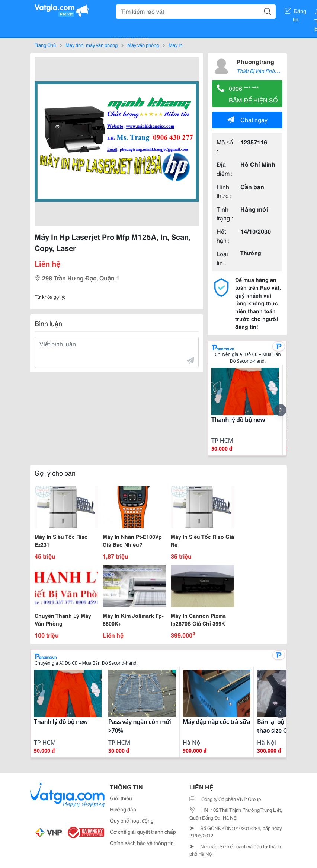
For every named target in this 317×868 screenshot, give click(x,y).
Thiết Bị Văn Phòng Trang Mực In (274, 71)
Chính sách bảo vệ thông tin (142, 843)
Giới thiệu (121, 798)
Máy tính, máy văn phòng (92, 45)
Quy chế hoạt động (132, 820)
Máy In (175, 45)
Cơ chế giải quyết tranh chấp (143, 832)
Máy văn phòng (143, 45)
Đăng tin (295, 12)
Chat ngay (247, 119)
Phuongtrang (255, 61)
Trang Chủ (45, 45)
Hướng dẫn (123, 809)
